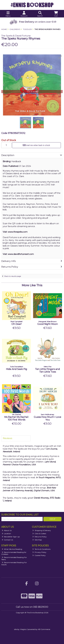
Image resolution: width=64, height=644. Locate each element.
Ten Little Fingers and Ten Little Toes (47, 370)
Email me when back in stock (36, 145)
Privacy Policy (39, 552)
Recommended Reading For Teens (14, 558)
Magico (23, 629)
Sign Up (52, 519)
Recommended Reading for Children (14, 553)
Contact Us (7, 540)
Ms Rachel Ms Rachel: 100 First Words (16, 418)
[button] (60, 57)
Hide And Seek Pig (17, 369)
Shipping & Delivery (42, 530)
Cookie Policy (39, 555)
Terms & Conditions (41, 549)
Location (6, 534)
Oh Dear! (16, 324)
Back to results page (13, 276)
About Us (7, 530)
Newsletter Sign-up (11, 537)
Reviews (7, 438)
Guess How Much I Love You (47, 418)
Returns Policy (40, 537)
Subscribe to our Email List (20, 515)
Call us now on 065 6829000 (32, 607)
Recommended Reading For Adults (14, 563)
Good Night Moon (48, 324)
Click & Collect (39, 534)
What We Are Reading (12, 549)
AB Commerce (44, 629)
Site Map (37, 540)
